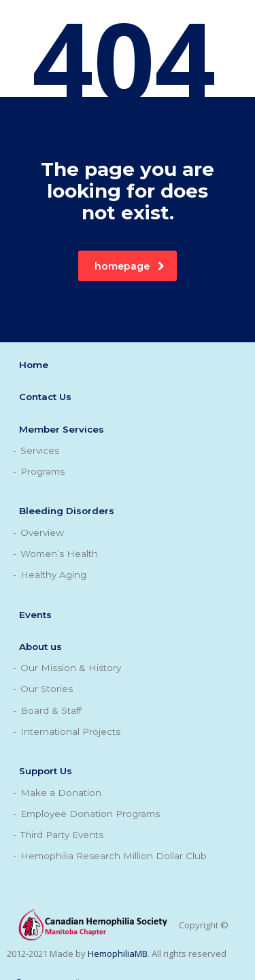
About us (40, 647)
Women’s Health (59, 553)
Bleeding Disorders (67, 511)
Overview (42, 532)
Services (40, 450)
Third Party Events (62, 835)
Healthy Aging (53, 575)
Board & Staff (51, 710)
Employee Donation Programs (90, 814)
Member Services (62, 429)
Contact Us (45, 397)
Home (34, 365)
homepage (130, 266)
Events (35, 615)
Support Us (46, 771)
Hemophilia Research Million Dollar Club (114, 856)
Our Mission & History (71, 668)
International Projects (70, 731)
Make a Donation (61, 793)
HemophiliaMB (118, 954)
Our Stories (47, 689)
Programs (42, 471)
